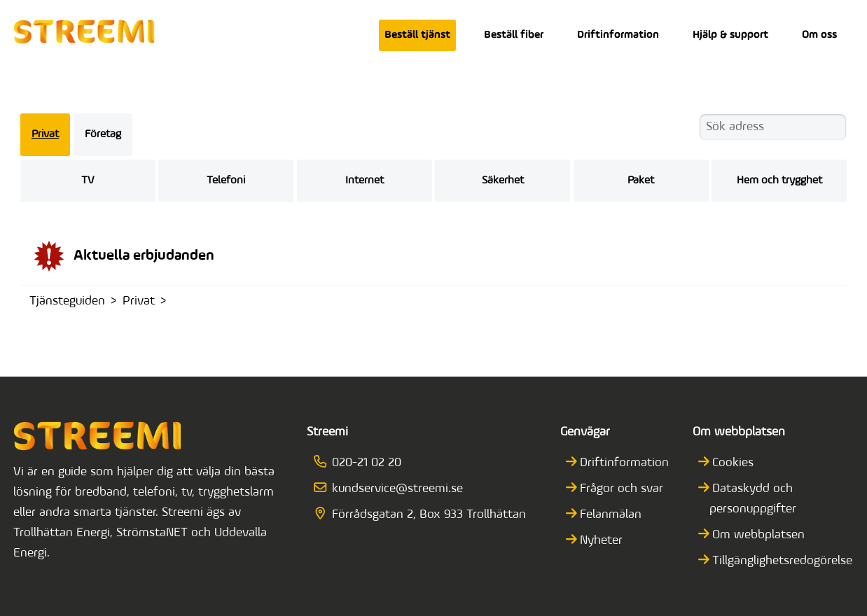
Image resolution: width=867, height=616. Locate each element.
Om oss (819, 35)
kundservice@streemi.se (393, 489)
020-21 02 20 (362, 463)
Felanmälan (610, 515)
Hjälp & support (730, 35)
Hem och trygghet (779, 181)
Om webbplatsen (757, 535)
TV (88, 181)
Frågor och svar (620, 489)
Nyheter (600, 541)
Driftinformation (618, 35)
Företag (103, 134)
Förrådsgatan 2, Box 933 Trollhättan (424, 515)
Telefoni (226, 181)
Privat (45, 134)
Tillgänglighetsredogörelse (781, 561)
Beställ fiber (514, 35)
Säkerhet (503, 181)
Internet (365, 181)
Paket (641, 181)
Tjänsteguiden (67, 301)
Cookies (732, 463)
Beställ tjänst (417, 35)
